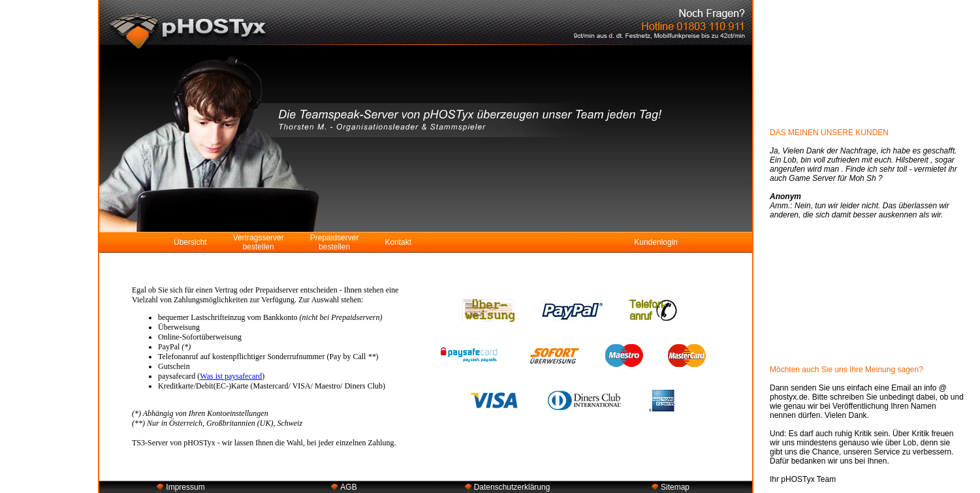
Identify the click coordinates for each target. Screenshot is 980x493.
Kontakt (398, 242)
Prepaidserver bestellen (335, 242)
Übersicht (190, 242)
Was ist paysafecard (231, 376)
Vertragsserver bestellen (259, 242)
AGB (348, 487)
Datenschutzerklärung (512, 487)
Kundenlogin (656, 242)
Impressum (185, 487)
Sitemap (675, 487)
